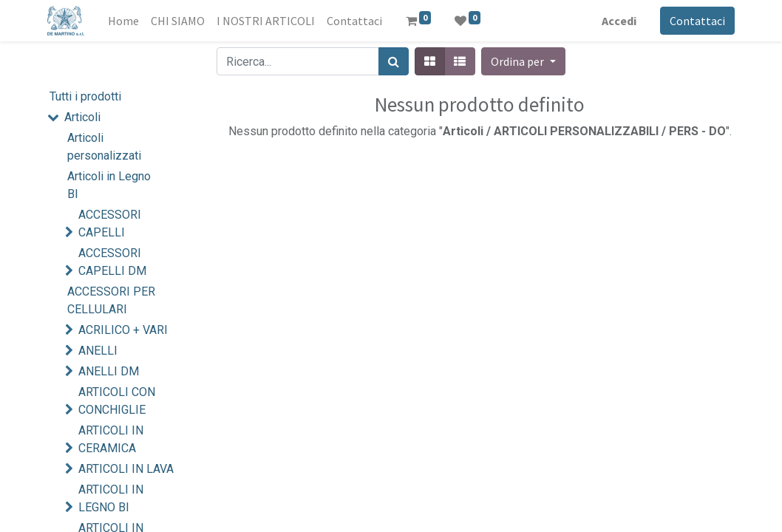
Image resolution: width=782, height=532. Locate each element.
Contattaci (697, 21)
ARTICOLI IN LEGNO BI (111, 498)
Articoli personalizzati (104, 147)
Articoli (82, 117)
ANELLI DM (109, 371)
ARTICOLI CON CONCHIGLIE (117, 401)
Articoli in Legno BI (109, 185)
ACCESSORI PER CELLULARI (111, 300)
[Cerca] (394, 61)
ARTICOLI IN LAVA (126, 469)
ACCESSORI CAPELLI (110, 224)
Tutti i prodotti (85, 96)
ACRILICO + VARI (123, 330)
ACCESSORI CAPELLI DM (112, 262)
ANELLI (98, 351)
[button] (523, 61)
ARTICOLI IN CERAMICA (111, 439)
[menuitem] (123, 21)
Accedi (619, 21)
